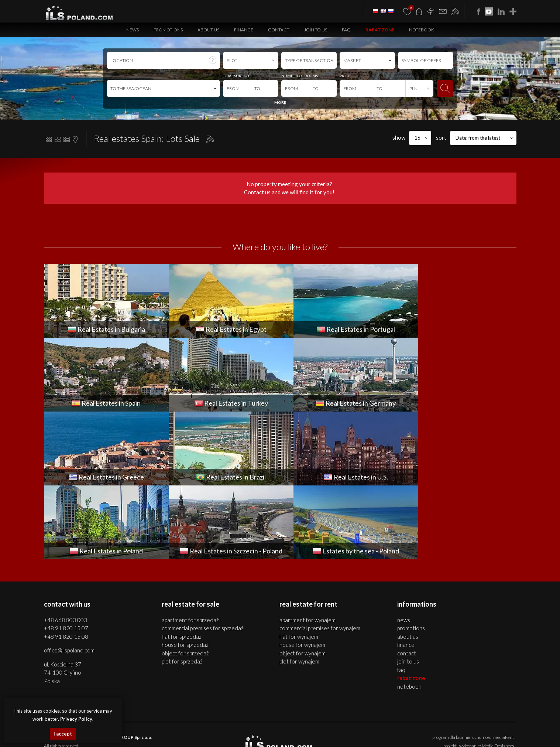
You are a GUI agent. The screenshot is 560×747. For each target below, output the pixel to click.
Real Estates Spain (198, 735)
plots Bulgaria (477, 727)
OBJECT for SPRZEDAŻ (185, 579)
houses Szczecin (176, 727)
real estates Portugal (160, 735)
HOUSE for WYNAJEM (302, 571)
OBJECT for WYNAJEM (303, 579)
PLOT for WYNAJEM (299, 587)
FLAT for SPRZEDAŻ (182, 563)
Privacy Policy (323, 693)
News (133, 30)
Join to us (316, 30)
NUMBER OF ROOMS (300, 76)
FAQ (346, 30)
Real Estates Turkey (234, 735)
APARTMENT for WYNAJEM (308, 546)
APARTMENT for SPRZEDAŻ (190, 546)
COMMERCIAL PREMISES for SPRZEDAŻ (203, 554)
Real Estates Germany (274, 735)
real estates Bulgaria (304, 727)
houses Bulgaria (381, 727)
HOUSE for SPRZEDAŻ (185, 571)
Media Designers (498, 672)
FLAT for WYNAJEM (299, 563)
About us (208, 30)
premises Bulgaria (414, 727)
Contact (279, 30)
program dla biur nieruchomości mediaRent (473, 663)
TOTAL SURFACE (237, 76)
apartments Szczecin (141, 727)
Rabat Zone (380, 30)
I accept (63, 734)
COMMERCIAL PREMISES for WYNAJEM (320, 554)
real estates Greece (315, 735)
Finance (244, 30)
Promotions (168, 30)
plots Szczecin (271, 727)
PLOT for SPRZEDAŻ (182, 587)
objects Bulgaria (448, 727)
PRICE (345, 76)
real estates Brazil (351, 735)
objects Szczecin (242, 727)
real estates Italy (416, 735)
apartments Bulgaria (344, 727)
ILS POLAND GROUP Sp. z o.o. (122, 663)
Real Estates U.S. (384, 735)
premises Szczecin (209, 727)
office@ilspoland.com (69, 576)
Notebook (422, 30)
